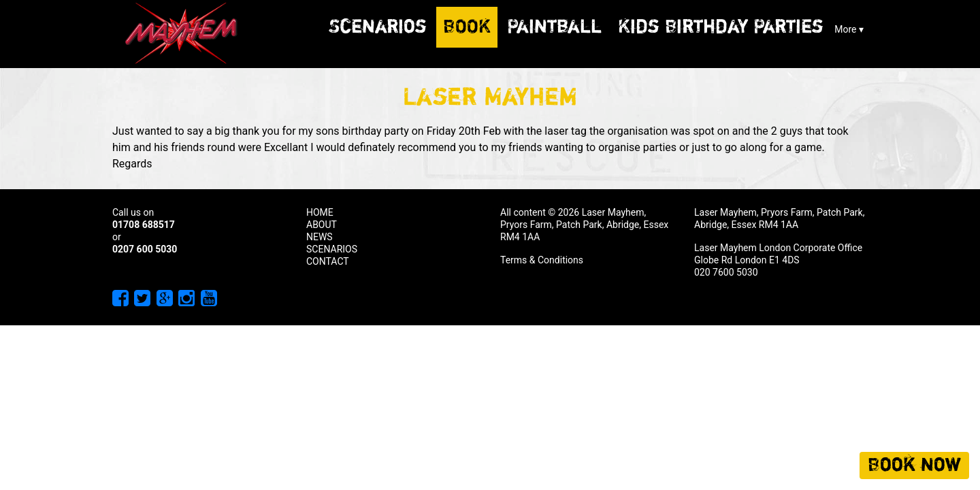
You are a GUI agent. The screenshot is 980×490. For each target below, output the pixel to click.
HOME (320, 212)
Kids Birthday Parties (721, 27)
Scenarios (378, 27)
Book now (914, 465)
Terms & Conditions (542, 260)
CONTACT (328, 261)
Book (467, 27)
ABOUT (322, 225)
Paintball (554, 27)
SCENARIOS (332, 249)
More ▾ (849, 29)
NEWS (320, 237)
